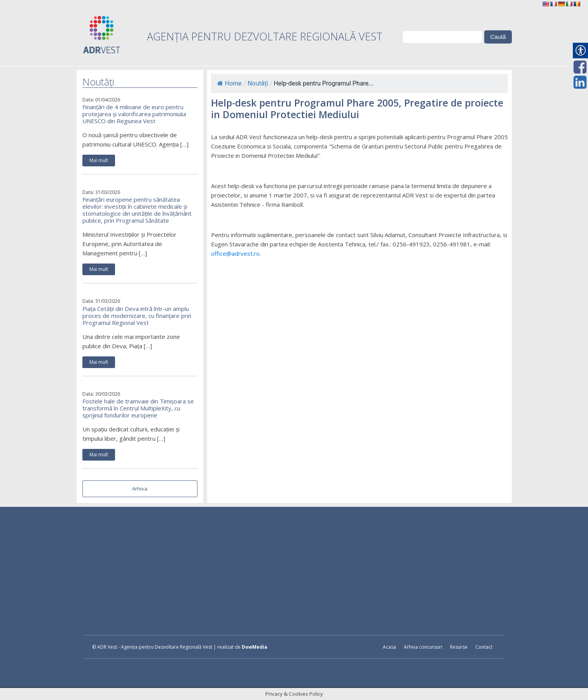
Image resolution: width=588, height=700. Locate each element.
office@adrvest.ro (235, 253)
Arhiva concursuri (423, 647)
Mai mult (99, 160)
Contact (484, 647)
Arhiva (140, 489)
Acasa (389, 647)
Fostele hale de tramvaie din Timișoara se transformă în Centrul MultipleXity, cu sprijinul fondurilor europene (138, 408)
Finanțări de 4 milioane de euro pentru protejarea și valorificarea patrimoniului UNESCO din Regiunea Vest (134, 114)
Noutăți (258, 83)
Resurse (459, 647)
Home (229, 83)
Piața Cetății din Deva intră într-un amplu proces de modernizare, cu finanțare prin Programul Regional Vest (137, 316)
